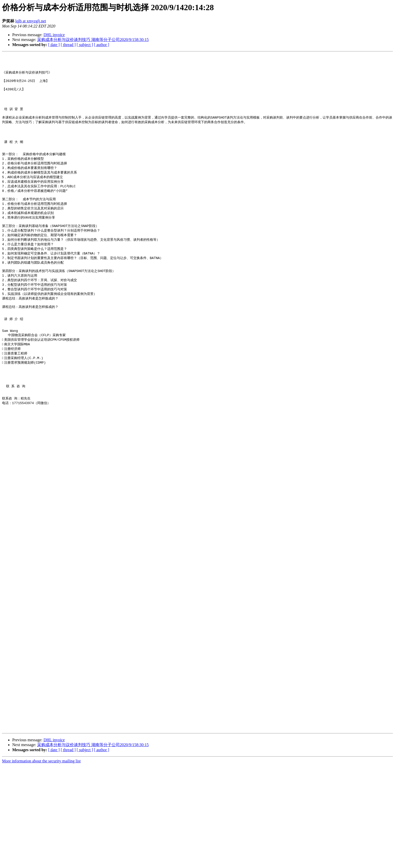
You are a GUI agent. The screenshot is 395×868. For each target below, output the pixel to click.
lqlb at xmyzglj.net (31, 21)
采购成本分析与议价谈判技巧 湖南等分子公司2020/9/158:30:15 (93, 40)
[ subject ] (85, 45)
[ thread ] (68, 45)
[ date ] (54, 45)
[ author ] (102, 45)
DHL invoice (54, 35)
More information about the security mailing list (41, 864)
